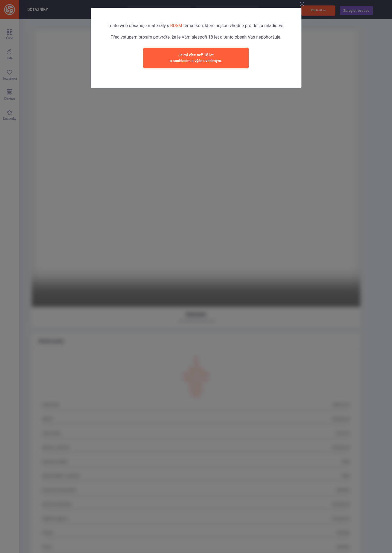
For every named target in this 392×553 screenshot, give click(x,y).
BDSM (176, 26)
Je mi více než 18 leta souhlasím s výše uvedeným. (196, 58)
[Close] (306, 4)
